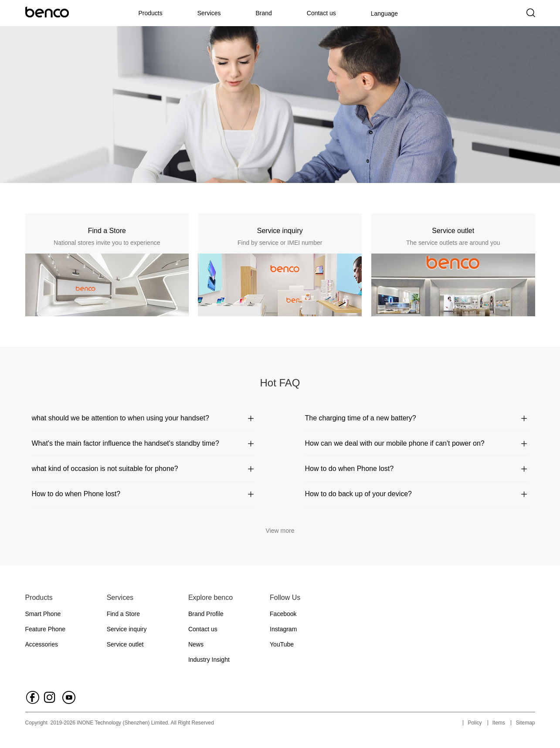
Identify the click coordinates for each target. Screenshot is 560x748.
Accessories (42, 644)
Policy (475, 723)
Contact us (321, 13)
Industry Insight (209, 660)
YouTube (282, 644)
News (196, 644)
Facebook (283, 614)
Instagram (283, 629)
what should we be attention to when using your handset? (144, 418)
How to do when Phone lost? (417, 469)
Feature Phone (46, 629)
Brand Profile (206, 614)
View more (280, 531)
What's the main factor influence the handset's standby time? (144, 443)
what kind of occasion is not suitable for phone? (144, 469)
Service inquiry (127, 629)
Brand (263, 13)
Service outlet (125, 644)
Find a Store (123, 614)
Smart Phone (43, 614)
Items (499, 723)
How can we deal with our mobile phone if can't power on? (417, 443)
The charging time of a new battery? (417, 418)
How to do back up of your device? (417, 494)
